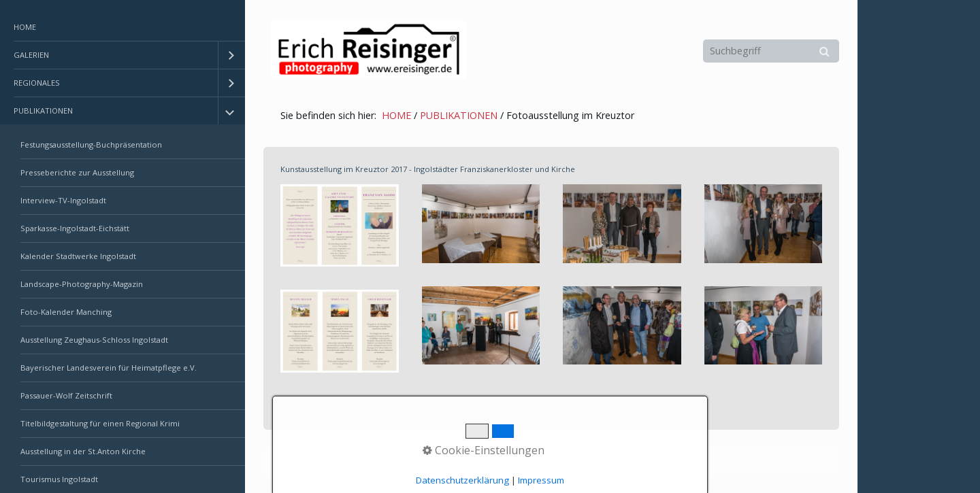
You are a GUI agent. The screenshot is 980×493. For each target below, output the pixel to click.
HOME (25, 27)
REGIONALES (37, 83)
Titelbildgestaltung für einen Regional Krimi (100, 423)
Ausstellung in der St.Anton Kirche (83, 451)
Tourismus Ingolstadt (59, 479)
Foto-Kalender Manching (66, 312)
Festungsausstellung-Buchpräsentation (91, 144)
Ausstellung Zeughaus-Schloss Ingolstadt (94, 340)
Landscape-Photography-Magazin (82, 284)
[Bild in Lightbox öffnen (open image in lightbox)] (340, 225)
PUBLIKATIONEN (43, 111)
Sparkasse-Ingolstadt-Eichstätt (75, 228)
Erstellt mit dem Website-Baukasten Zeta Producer (497, 461)
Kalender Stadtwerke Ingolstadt (78, 256)
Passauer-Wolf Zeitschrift (66, 395)
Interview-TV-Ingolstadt (63, 200)
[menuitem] (122, 28)
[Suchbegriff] (771, 51)
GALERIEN (31, 55)
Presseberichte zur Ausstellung (77, 172)
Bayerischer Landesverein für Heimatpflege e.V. (109, 368)
